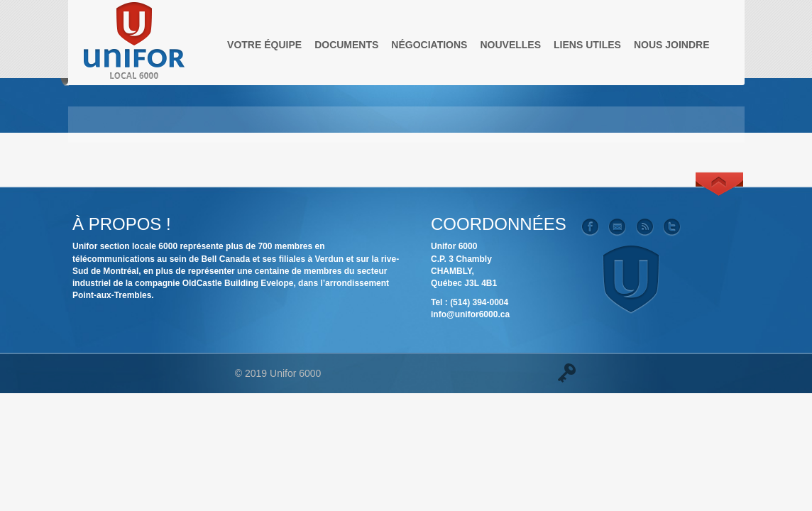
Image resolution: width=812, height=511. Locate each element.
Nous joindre (672, 45)
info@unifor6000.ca (470, 314)
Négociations (429, 45)
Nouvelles (510, 45)
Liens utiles (587, 45)
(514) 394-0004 (479, 302)
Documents (346, 45)
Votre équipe (264, 45)
